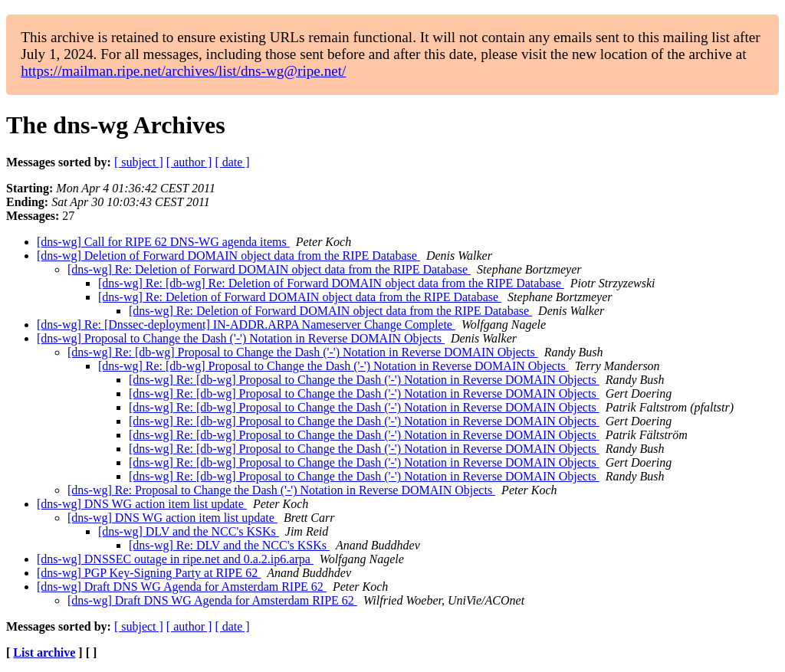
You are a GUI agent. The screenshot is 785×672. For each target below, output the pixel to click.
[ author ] (189, 162)
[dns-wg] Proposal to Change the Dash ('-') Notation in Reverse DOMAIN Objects (241, 338)
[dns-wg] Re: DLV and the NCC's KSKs (229, 545)
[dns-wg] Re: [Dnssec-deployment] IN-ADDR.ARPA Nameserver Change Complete (246, 325)
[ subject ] (139, 162)
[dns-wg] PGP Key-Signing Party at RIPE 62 (149, 573)
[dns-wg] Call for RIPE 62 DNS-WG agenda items (163, 242)
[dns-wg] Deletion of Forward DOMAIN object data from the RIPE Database (228, 256)
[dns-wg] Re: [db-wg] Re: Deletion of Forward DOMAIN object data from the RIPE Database (331, 283)
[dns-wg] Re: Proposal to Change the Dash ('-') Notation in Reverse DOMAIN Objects (281, 490)
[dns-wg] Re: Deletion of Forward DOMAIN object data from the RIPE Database (269, 269)
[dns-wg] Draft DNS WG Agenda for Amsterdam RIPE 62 (182, 587)
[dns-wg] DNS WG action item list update (142, 504)
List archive (44, 652)
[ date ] (232, 162)
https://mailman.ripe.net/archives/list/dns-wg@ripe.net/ (183, 71)
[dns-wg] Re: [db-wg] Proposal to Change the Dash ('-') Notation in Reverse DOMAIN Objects (303, 352)
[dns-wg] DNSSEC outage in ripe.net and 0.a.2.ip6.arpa (175, 559)
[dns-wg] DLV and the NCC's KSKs (189, 531)
